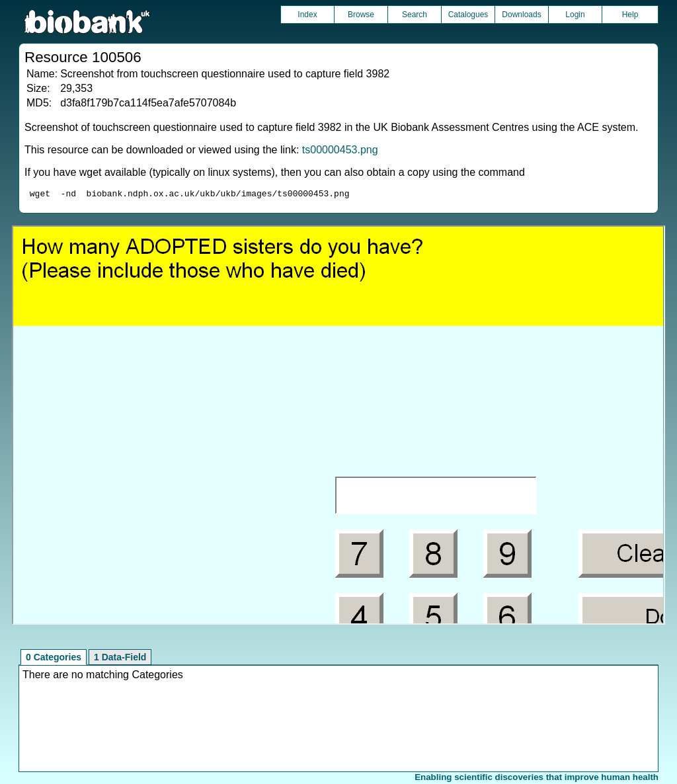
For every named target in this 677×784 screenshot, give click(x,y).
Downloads (521, 15)
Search (415, 15)
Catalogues (468, 15)
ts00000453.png (340, 150)
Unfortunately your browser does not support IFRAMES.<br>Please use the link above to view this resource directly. (338, 427)
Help (630, 15)
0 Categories (54, 659)
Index (307, 15)
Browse (361, 15)
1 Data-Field (120, 659)
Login (575, 15)
